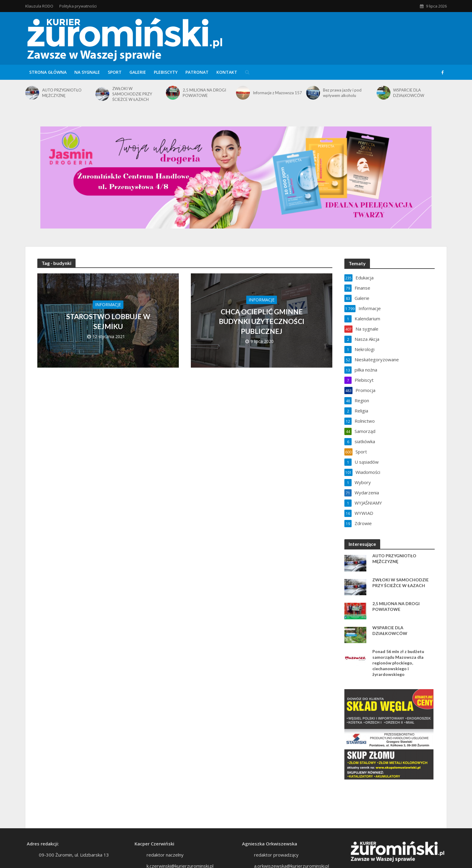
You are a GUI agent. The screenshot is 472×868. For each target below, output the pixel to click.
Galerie (138, 72)
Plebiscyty (166, 72)
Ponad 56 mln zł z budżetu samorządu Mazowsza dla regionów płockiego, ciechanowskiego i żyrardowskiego (398, 663)
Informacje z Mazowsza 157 (277, 93)
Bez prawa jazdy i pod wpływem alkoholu (342, 93)
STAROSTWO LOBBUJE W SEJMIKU (108, 321)
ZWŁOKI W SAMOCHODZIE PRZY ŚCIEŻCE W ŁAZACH (132, 94)
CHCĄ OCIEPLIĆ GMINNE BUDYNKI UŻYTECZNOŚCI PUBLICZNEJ (262, 321)
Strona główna (48, 72)
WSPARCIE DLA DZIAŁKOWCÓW (409, 93)
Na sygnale (87, 72)
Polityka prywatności (78, 6)
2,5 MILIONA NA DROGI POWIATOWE (204, 93)
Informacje (108, 305)
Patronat (197, 72)
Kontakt (227, 72)
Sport (115, 72)
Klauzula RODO (39, 6)
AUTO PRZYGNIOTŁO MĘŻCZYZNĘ (62, 93)
